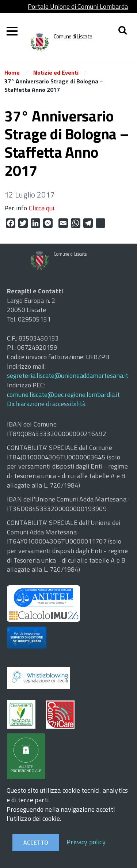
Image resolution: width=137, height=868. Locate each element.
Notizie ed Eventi (56, 72)
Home (12, 72)
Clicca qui (42, 208)
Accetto (36, 842)
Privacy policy (86, 842)
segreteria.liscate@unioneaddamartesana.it (68, 375)
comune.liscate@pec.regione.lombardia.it (63, 394)
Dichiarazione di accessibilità (46, 404)
